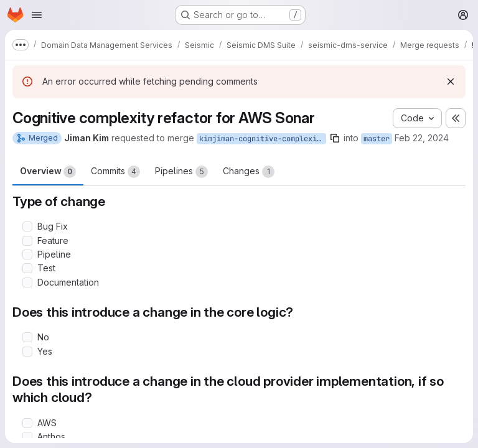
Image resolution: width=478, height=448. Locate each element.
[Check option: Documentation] (27, 282)
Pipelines (181, 172)
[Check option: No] (27, 337)
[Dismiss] (451, 82)
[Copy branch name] (335, 138)
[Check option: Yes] (27, 352)
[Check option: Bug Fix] (27, 226)
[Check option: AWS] (27, 423)
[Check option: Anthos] (27, 437)
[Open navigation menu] (37, 15)
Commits (115, 172)
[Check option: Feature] (27, 241)
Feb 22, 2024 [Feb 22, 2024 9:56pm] (422, 138)
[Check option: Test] (27, 268)
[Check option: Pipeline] (27, 254)
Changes (249, 172)
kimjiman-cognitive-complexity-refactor (263, 139)
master (377, 139)
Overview (48, 172)
